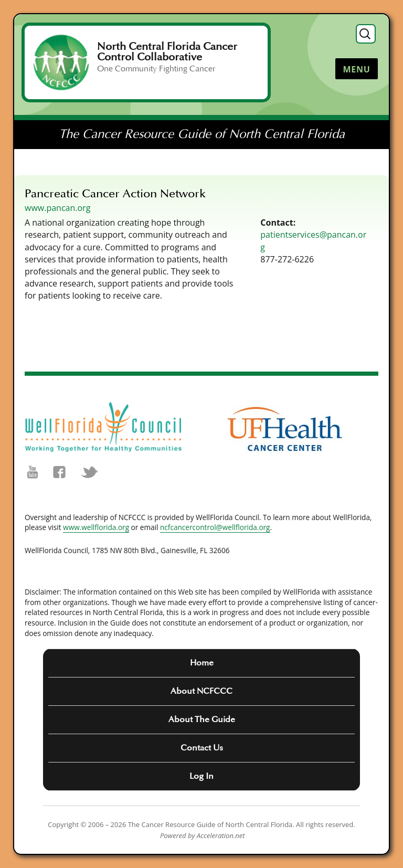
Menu (356, 69)
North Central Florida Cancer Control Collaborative (167, 52)
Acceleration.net (221, 835)
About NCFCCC (201, 691)
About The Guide (202, 719)
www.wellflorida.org (96, 527)
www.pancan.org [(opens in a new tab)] (57, 208)
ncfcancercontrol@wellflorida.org (215, 527)
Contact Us (202, 748)
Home (202, 663)
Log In (201, 776)
